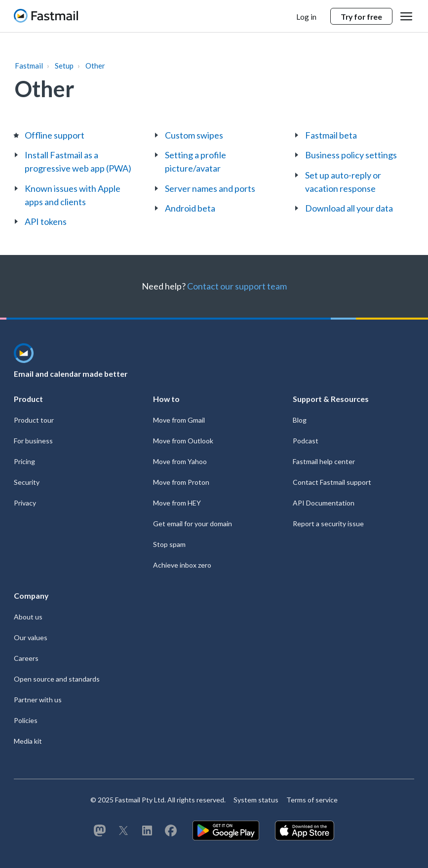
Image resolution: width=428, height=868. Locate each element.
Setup (64, 66)
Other (95, 66)
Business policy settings (351, 155)
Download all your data (349, 208)
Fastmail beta (331, 135)
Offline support (55, 135)
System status (256, 800)
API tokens (46, 221)
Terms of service (312, 800)
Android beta (190, 208)
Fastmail (29, 66)
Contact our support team (237, 286)
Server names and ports (210, 188)
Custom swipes (194, 135)
